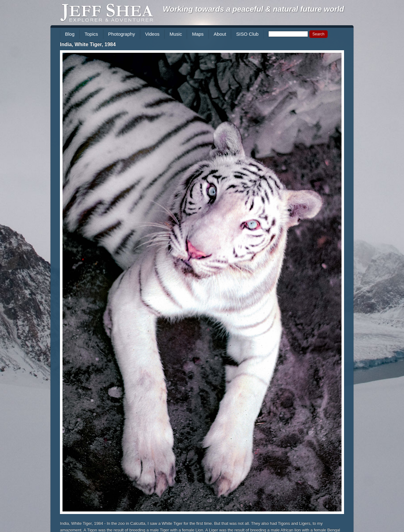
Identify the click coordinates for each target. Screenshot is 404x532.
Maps (198, 34)
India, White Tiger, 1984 (88, 44)
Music (176, 34)
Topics (91, 34)
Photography (122, 34)
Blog (70, 34)
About (220, 34)
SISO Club (247, 34)
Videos (152, 34)
